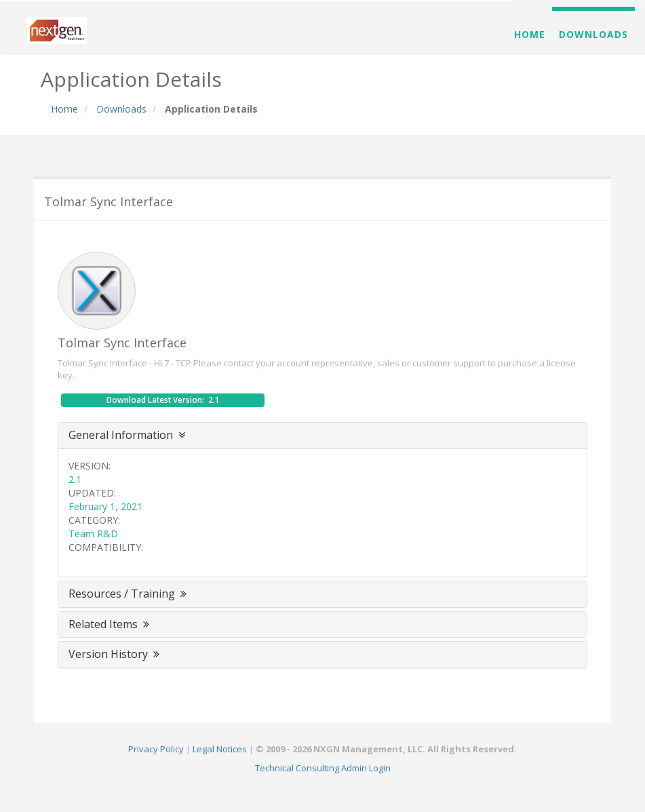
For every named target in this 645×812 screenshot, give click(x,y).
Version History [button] (115, 654)
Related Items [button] (110, 624)
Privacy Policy (156, 749)
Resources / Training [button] (129, 594)
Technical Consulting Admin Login (323, 768)
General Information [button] (127, 435)
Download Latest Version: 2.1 (163, 400)
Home (530, 34)
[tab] (322, 436)
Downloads (593, 34)
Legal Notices (220, 749)
